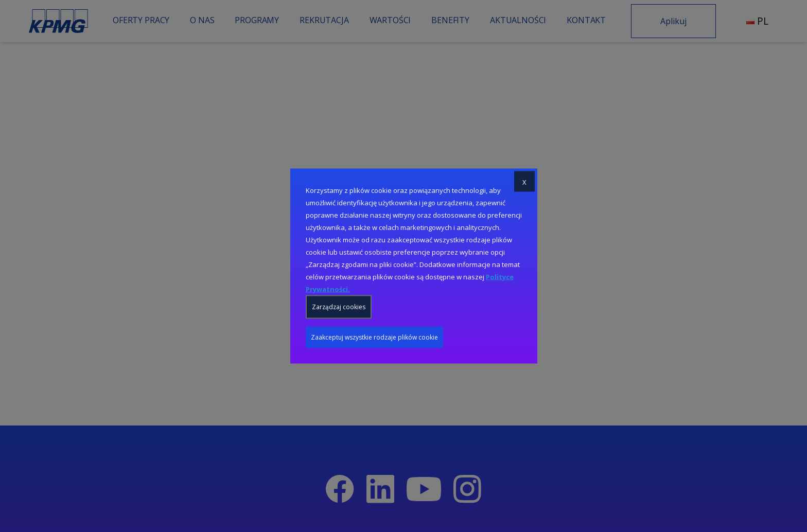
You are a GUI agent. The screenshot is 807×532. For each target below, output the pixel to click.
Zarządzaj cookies (339, 307)
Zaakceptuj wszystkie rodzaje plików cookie (374, 337)
